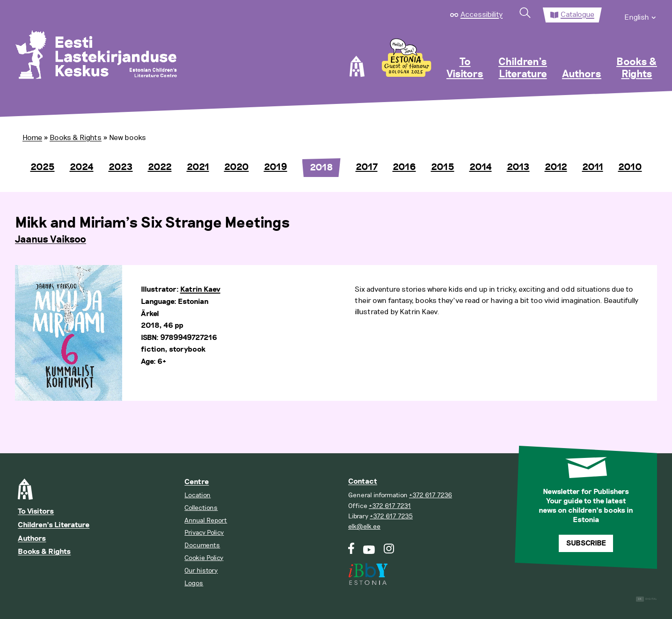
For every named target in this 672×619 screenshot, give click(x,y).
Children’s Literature (523, 68)
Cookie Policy (204, 558)
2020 (237, 167)
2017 (367, 167)
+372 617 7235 (391, 516)
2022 (160, 167)
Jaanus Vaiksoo (51, 240)
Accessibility (482, 15)
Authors (582, 74)
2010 (630, 167)
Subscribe (586, 543)
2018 (321, 168)
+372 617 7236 (431, 495)
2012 (556, 167)
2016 (404, 167)
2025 (43, 167)
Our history (201, 571)
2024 (82, 167)
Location (197, 495)
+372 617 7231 (390, 506)
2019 (276, 167)
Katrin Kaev (200, 290)
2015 (443, 167)
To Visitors (465, 68)
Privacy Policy (204, 533)
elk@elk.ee (364, 527)
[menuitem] (641, 15)
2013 (518, 167)
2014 (481, 167)
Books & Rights (637, 68)
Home (32, 138)
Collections (201, 508)
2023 (121, 167)
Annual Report (206, 520)
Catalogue (577, 15)
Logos (194, 583)
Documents (202, 545)
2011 (593, 167)
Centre (197, 482)
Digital (646, 599)
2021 (198, 167)
